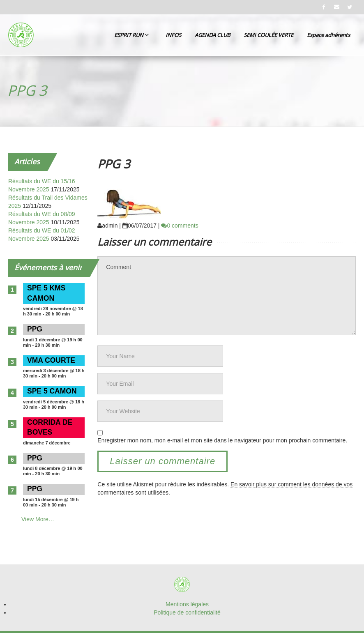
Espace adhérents (328, 35)
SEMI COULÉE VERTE (268, 35)
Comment (227, 296)
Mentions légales (187, 604)
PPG (35, 329)
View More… (38, 519)
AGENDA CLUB (212, 35)
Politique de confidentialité (187, 612)
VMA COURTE (51, 360)
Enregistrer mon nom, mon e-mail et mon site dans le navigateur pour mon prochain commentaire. (222, 440)
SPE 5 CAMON (52, 391)
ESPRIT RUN (131, 35)
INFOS (173, 35)
